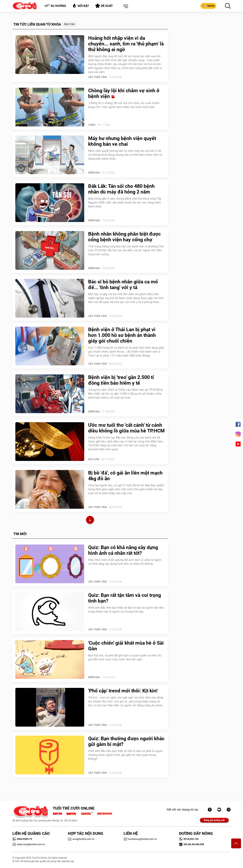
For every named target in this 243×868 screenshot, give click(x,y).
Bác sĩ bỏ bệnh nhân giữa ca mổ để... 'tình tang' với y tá (123, 285)
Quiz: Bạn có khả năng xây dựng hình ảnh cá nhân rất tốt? (123, 550)
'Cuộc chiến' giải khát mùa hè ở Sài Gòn (126, 646)
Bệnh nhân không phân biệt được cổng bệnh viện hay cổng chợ (124, 237)
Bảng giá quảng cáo (214, 820)
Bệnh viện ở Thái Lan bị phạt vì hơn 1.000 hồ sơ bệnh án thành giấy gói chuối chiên (122, 335)
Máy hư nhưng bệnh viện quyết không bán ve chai (122, 141)
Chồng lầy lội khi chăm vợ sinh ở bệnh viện (124, 93)
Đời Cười (94, 459)
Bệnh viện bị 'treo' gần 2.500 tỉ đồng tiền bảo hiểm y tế (121, 380)
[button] (125, 6)
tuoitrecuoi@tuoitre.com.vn (140, 839)
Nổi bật (81, 6)
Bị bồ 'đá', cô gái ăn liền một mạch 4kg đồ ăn (125, 476)
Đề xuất (104, 6)
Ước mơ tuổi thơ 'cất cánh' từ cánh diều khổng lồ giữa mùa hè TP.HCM (126, 428)
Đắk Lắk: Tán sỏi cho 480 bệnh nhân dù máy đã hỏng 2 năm (121, 189)
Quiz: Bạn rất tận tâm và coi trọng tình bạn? (125, 598)
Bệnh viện (69, 24)
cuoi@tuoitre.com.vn (81, 839)
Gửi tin (208, 6)
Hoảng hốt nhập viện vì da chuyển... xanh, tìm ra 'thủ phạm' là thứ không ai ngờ (126, 44)
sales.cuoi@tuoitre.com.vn (29, 844)
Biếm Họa (94, 173)
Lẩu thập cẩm (97, 77)
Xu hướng (55, 6)
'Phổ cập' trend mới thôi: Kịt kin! (123, 691)
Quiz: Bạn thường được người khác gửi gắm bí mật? (126, 741)
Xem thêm (90, 520)
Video (92, 125)
